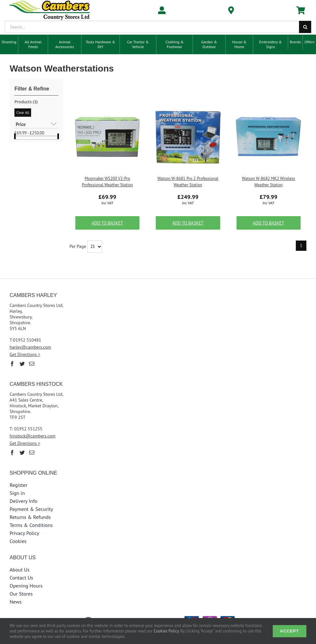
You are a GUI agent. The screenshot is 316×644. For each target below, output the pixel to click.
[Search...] (152, 27)
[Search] (305, 27)
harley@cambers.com (30, 347)
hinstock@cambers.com (33, 436)
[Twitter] (22, 364)
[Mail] (32, 364)
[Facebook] (12, 364)
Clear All (23, 113)
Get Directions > (25, 354)
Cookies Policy (166, 631)
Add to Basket (107, 223)
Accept (290, 631)
